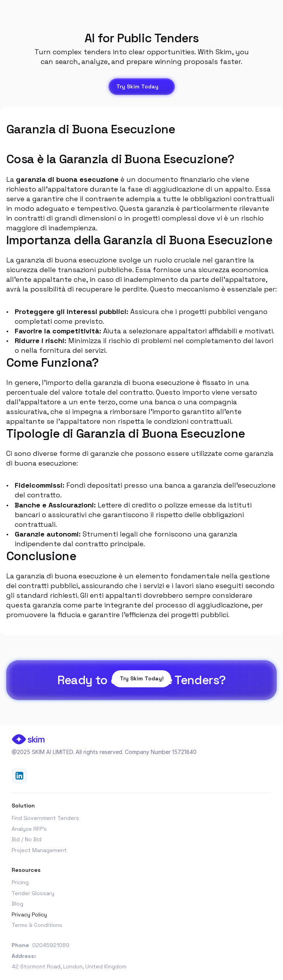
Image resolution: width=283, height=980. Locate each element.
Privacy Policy (29, 914)
